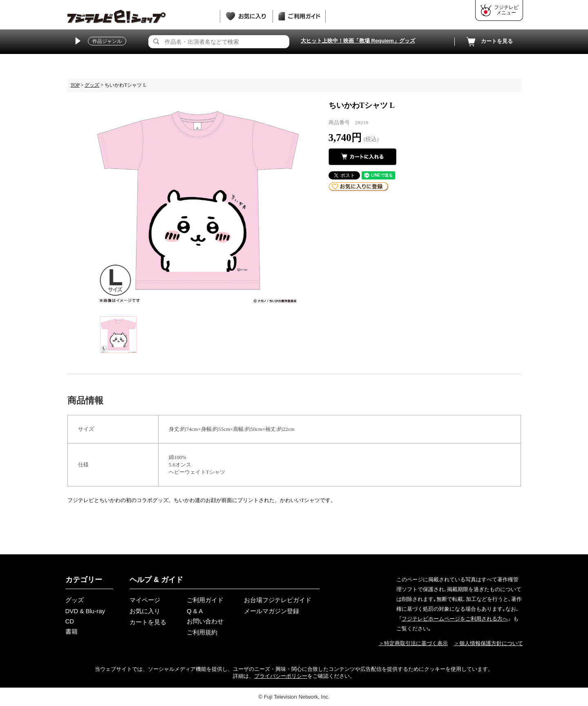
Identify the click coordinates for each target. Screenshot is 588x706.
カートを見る (489, 42)
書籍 (72, 631)
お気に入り (145, 611)
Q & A (195, 611)
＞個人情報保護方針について (489, 643)
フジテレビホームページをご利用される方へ (455, 619)
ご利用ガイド (205, 600)
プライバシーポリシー (281, 676)
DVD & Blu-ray (85, 611)
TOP (75, 85)
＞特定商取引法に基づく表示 (413, 643)
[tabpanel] (198, 202)
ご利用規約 (202, 632)
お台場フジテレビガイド (278, 600)
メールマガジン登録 (272, 611)
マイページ (145, 600)
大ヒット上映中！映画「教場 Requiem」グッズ (358, 41)
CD (70, 621)
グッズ (92, 85)
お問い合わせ (205, 621)
